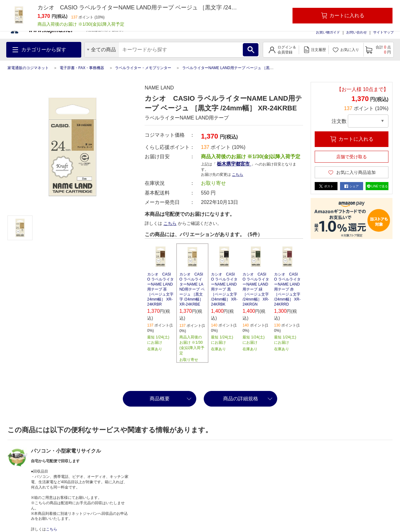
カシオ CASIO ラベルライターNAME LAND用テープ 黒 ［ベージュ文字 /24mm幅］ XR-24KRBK (224, 289)
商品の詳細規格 (241, 399)
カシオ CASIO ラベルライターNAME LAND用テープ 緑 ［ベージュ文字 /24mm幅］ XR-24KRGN (256, 289)
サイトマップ (383, 32)
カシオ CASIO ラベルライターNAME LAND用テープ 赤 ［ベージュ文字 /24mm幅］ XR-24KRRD (287, 289)
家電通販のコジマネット (28, 68)
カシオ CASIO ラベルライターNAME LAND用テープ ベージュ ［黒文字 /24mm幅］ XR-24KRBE (192, 289)
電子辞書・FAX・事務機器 (82, 68)
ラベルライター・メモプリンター (143, 68)
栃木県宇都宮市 (234, 164)
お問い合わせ (357, 32)
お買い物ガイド (328, 32)
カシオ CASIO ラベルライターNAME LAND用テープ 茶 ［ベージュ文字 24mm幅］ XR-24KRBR (160, 289)
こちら (237, 175)
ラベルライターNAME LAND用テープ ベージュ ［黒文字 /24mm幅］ (240, 68)
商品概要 (160, 399)
